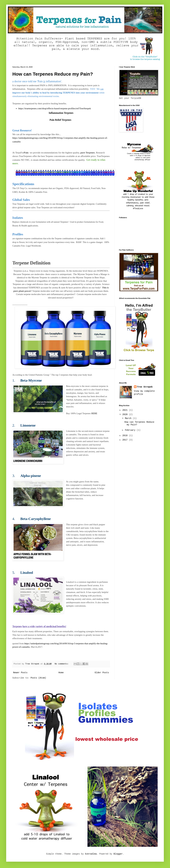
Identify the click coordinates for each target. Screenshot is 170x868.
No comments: (62, 664)
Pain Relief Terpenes (60, 120)
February (131, 430)
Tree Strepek (145, 387)
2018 (126, 436)
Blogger (118, 854)
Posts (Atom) (38, 678)
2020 (126, 414)
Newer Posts (20, 673)
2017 (126, 440)
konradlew (91, 854)
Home (61, 673)
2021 (126, 410)
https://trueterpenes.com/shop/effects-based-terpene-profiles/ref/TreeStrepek (55, 108)
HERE (94, 413)
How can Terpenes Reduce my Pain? (53, 74)
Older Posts (102, 673)
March (129, 418)
